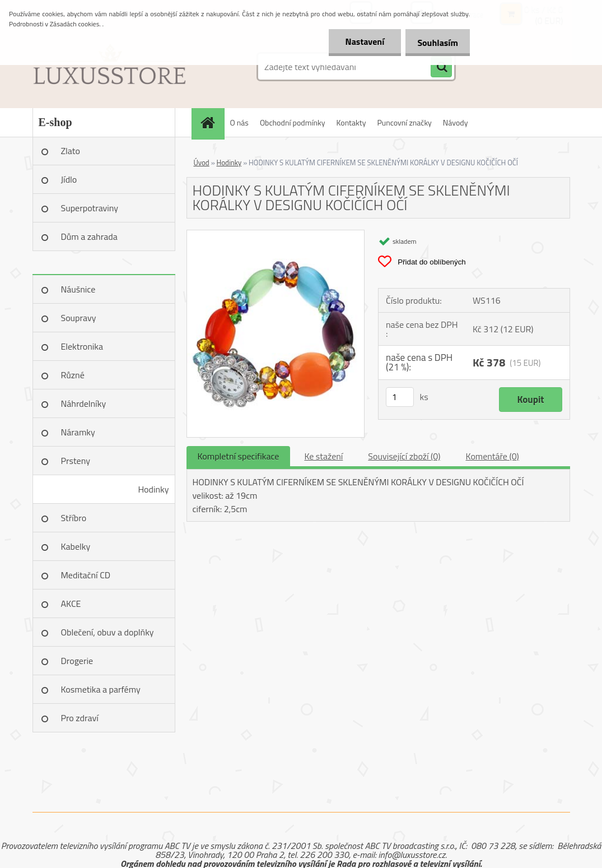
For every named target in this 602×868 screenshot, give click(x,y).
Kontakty (351, 122)
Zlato (71, 151)
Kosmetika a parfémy (101, 689)
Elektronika (82, 346)
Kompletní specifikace (239, 456)
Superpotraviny (90, 208)
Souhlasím (435, 43)
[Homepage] (212, 122)
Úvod (202, 163)
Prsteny (76, 461)
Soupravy (79, 318)
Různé (73, 375)
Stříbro (74, 518)
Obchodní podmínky (293, 122)
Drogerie (77, 661)
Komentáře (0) (493, 456)
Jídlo (69, 179)
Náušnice (78, 289)
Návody (456, 122)
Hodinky (153, 489)
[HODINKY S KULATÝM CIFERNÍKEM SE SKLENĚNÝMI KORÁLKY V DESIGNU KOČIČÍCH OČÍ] (276, 235)
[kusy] (400, 397)
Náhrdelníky (84, 403)
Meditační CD (86, 575)
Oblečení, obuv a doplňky (108, 632)
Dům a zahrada (89, 236)
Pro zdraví (80, 718)
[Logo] (109, 67)
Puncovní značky (404, 122)
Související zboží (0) (404, 456)
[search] (441, 67)
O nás (239, 122)
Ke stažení (323, 456)
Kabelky (76, 546)
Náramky (78, 432)
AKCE (71, 604)
